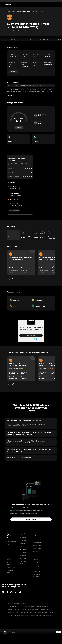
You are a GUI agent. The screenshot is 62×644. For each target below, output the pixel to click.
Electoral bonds (37, 545)
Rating (29, 40)
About (13, 40)
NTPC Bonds (23, 558)
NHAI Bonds (23, 537)
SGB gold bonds (37, 542)
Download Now (31, 335)
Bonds (13, 12)
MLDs (8, 552)
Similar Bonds (44, 40)
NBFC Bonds (10, 549)
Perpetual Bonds (11, 541)
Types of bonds (37, 548)
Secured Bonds (11, 555)
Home (8, 12)
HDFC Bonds (23, 549)
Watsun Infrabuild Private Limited (26, 12)
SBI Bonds (23, 543)
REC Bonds (23, 540)
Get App (58, 631)
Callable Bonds (11, 567)
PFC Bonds (23, 555)
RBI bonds (35, 556)
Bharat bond (36, 559)
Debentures (36, 539)
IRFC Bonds (23, 552)
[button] (12, 536)
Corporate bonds (37, 567)
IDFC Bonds (23, 546)
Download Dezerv (31, 519)
